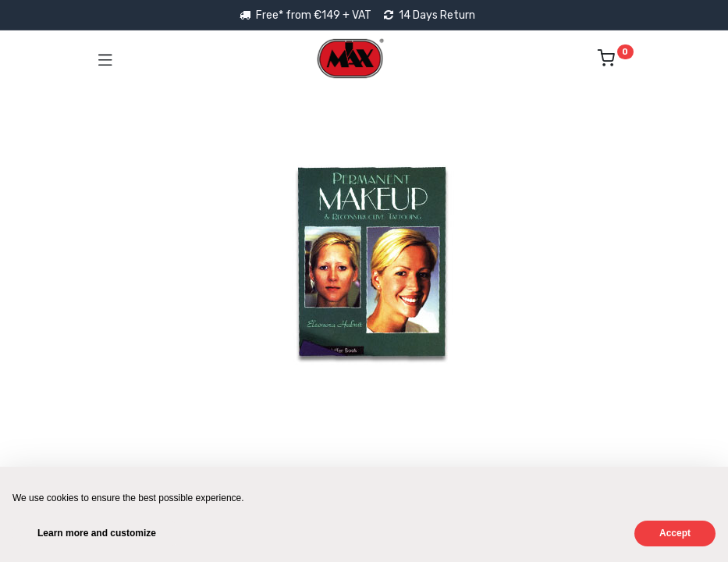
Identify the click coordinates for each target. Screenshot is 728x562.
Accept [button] (675, 533)
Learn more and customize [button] (97, 533)
